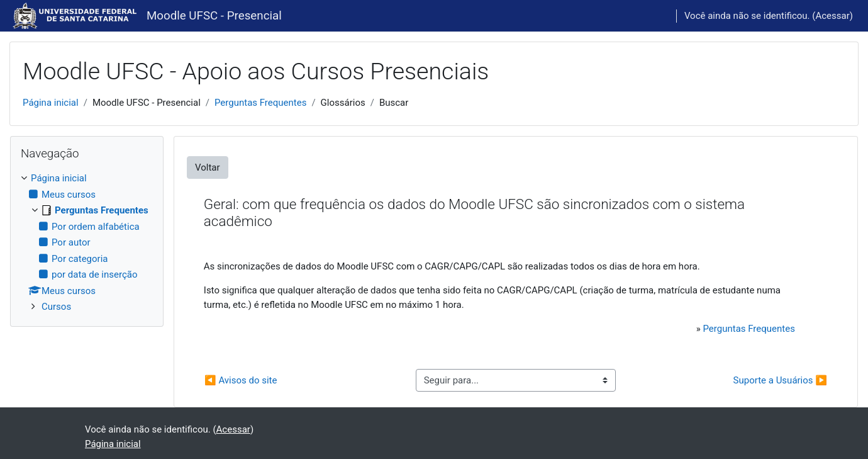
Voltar (208, 167)
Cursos (56, 307)
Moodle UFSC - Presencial (214, 16)
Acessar (832, 16)
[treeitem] (87, 243)
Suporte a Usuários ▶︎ (780, 380)
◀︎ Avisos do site (241, 380)
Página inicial (51, 103)
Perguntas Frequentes (260, 103)
